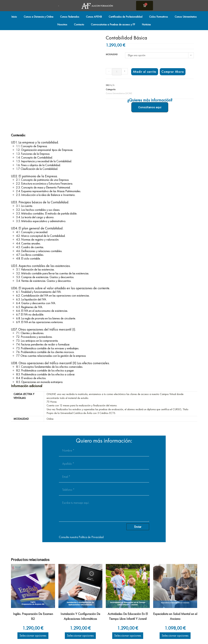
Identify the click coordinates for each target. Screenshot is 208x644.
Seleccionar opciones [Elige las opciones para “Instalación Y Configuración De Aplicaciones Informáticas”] (80, 635)
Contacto (79, 24)
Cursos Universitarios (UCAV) (119, 93)
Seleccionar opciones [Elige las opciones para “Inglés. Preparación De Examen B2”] (33, 635)
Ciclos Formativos (158, 17)
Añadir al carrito (145, 72)
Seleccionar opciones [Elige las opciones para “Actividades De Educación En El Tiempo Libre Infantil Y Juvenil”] (128, 635)
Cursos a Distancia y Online (39, 17)
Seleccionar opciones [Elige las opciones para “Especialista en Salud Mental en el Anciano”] (175, 635)
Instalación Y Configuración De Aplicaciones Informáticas (80, 616)
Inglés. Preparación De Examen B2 (33, 616)
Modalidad (112, 54)
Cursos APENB (94, 17)
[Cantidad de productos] (117, 72)
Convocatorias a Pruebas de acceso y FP (113, 24)
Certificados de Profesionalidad (125, 17)
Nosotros (62, 24)
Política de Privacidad (91, 537)
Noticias (146, 24)
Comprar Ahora (173, 72)
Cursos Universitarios (186, 17)
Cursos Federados (70, 17)
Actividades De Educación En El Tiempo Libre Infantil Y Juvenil (128, 616)
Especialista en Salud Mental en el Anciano (175, 616)
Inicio (14, 17)
